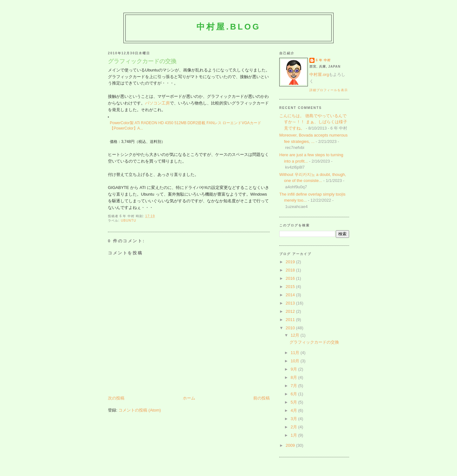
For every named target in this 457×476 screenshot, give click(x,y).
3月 (295, 419)
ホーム (189, 398)
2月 (295, 427)
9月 (295, 369)
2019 (291, 262)
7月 (295, 386)
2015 (291, 287)
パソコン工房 (157, 103)
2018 (291, 270)
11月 (296, 353)
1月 (295, 435)
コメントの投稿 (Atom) (140, 410)
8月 (295, 377)
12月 (296, 335)
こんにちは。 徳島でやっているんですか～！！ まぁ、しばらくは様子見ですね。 (313, 122)
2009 (291, 445)
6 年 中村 (323, 60)
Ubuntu (129, 221)
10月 (296, 361)
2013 (291, 303)
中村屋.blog (228, 27)
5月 (295, 402)
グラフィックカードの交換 (142, 61)
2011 (291, 320)
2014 (291, 295)
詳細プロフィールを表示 (329, 90)
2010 (291, 328)
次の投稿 (116, 398)
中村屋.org (319, 74)
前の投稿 (262, 398)
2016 (291, 278)
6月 (295, 394)
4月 (295, 410)
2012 (291, 311)
